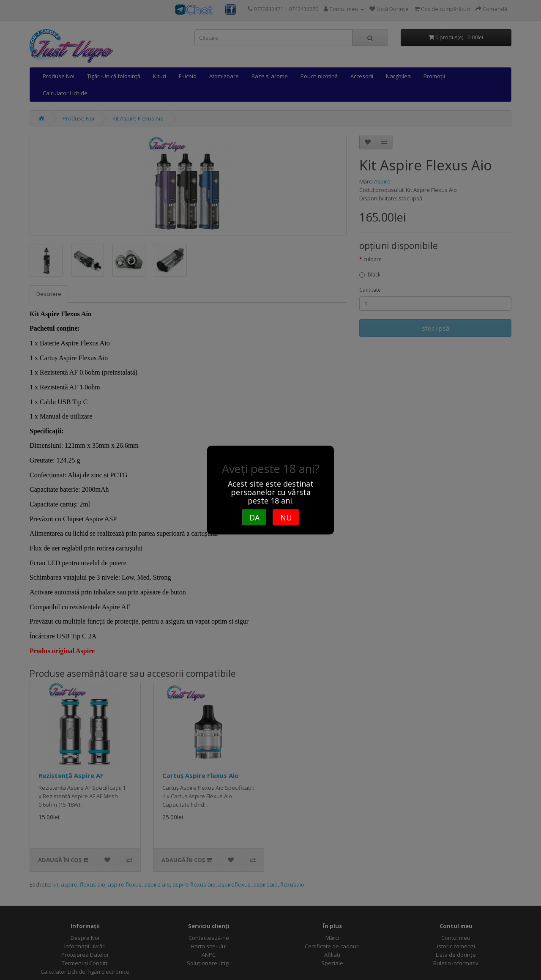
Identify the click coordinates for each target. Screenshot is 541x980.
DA (254, 517)
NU (286, 517)
